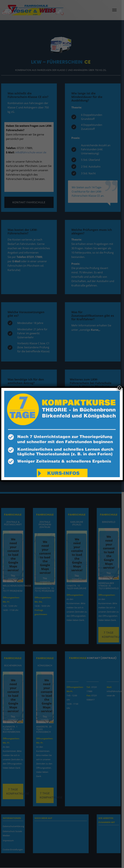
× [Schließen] (119, 388)
